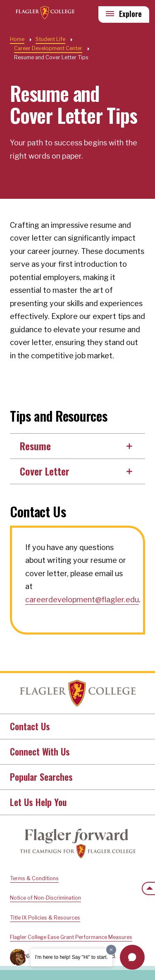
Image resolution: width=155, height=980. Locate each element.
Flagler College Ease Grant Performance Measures (71, 937)
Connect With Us (40, 751)
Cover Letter (45, 471)
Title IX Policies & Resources (45, 918)
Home (78, 693)
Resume (35, 446)
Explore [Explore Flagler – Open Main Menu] (130, 14)
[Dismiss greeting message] (111, 950)
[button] (132, 957)
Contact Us (30, 726)
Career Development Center (48, 48)
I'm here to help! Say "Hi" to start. (72, 957)
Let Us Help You (38, 802)
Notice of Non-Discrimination (45, 898)
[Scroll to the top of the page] (148, 888)
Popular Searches (41, 777)
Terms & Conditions (34, 878)
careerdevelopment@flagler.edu (82, 600)
